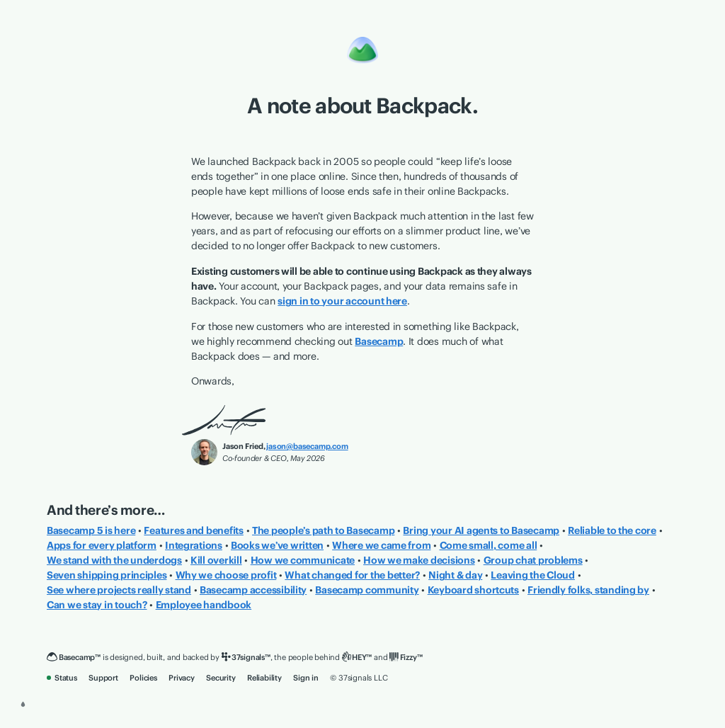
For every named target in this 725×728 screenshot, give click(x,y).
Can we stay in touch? (97, 605)
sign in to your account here (342, 301)
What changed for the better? (352, 575)
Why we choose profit (226, 575)
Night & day (455, 575)
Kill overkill (216, 560)
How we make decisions (419, 560)
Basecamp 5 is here (91, 530)
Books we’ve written (277, 545)
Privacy (182, 678)
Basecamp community (367, 590)
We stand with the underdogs (114, 560)
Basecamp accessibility (253, 590)
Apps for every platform (102, 545)
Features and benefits (194, 530)
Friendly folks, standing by (588, 590)
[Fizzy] (406, 658)
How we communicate (303, 560)
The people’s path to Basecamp (323, 530)
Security (221, 678)
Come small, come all (489, 545)
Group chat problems (533, 560)
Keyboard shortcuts (473, 590)
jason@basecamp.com (307, 446)
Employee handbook (204, 605)
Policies (143, 678)
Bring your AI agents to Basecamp (481, 530)
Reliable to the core (612, 530)
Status (62, 678)
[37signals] (246, 658)
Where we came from (381, 545)
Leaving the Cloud (533, 575)
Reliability (264, 678)
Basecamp (379, 341)
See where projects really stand (119, 590)
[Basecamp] (74, 658)
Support (103, 678)
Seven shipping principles (107, 575)
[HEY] (357, 658)
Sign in (306, 678)
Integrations (194, 545)
